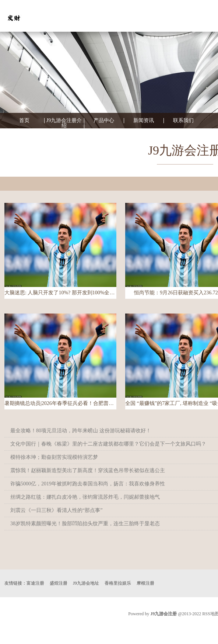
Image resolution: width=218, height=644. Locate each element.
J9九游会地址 (86, 583)
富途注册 (35, 583)
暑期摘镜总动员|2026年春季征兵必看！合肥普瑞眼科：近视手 (60, 403)
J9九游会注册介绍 (64, 123)
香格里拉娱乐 (118, 583)
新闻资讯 (144, 121)
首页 (24, 121)
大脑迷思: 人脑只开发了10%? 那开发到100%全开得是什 (60, 293)
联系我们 (183, 121)
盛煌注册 (59, 583)
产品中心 (104, 121)
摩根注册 (145, 583)
